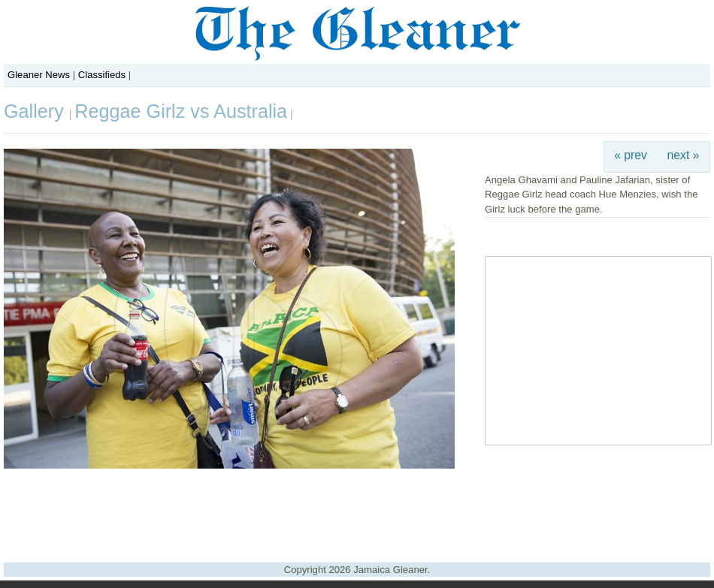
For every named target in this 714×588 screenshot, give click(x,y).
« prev (631, 155)
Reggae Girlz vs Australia (181, 111)
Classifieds (102, 75)
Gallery (36, 111)
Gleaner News (39, 75)
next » (684, 155)
